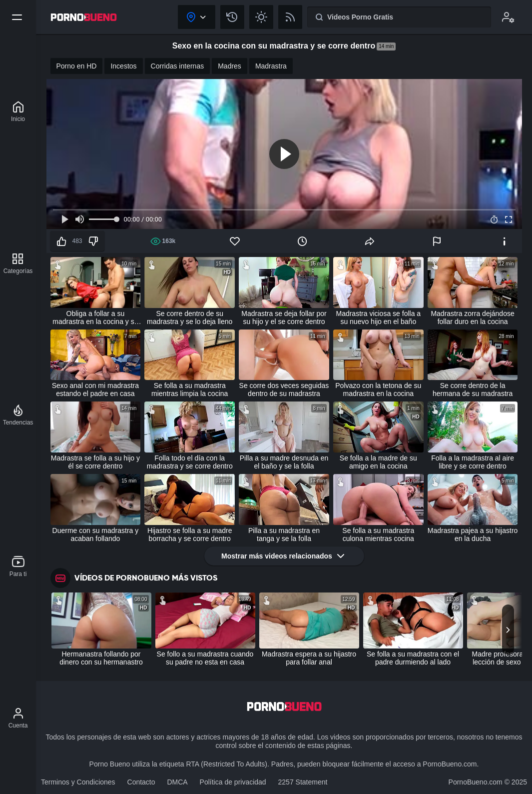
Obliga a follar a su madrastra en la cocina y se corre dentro (95, 317)
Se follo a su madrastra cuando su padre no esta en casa (205, 658)
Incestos (123, 66)
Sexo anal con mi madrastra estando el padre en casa (95, 389)
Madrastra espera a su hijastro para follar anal (309, 658)
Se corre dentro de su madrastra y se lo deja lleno (190, 317)
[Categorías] (18, 263)
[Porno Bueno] (18, 111)
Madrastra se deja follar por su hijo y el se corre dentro (284, 317)
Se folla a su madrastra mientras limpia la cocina (190, 389)
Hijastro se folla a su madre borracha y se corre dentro (190, 534)
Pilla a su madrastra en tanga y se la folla (284, 534)
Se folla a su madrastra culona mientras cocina (378, 534)
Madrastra (271, 66)
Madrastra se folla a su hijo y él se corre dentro (95, 462)
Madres (230, 66)
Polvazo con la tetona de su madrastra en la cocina (378, 389)
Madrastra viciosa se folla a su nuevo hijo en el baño (378, 317)
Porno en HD (77, 66)
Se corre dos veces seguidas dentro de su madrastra (284, 389)
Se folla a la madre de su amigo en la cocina (378, 462)
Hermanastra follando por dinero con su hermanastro (101, 658)
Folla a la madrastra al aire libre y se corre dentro (473, 462)
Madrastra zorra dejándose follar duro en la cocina (472, 317)
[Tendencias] (18, 415)
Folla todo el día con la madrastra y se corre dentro (190, 462)
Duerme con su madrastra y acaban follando (96, 534)
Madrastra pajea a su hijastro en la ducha (473, 534)
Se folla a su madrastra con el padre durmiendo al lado (413, 658)
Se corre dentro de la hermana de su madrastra (473, 389)
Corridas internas (178, 66)
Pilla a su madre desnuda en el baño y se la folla (284, 462)
